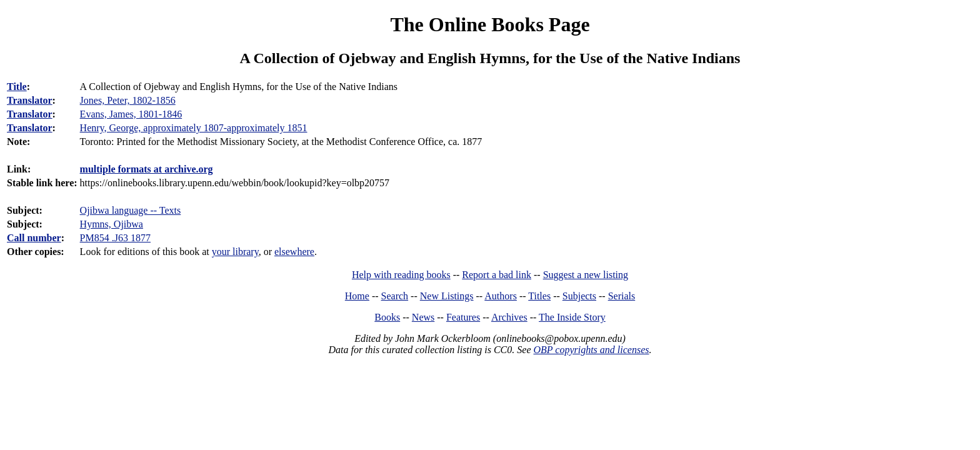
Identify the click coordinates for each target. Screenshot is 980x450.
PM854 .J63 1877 (115, 238)
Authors (501, 296)
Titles (539, 296)
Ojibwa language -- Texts (131, 210)
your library (235, 252)
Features (463, 317)
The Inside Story (572, 317)
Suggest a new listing (586, 275)
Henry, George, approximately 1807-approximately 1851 (194, 128)
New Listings (447, 296)
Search (395, 296)
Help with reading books (401, 275)
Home (357, 296)
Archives (509, 317)
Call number (34, 238)
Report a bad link (497, 275)
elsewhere (294, 252)
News (423, 317)
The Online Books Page (490, 24)
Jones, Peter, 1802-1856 (128, 100)
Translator (30, 100)
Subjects (579, 296)
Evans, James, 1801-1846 (131, 114)
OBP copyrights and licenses (591, 350)
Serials (622, 296)
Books (387, 317)
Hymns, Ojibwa (112, 224)
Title (17, 87)
